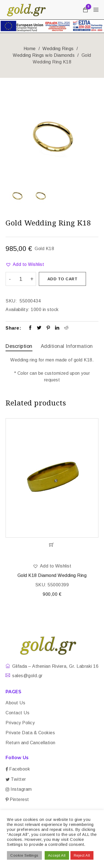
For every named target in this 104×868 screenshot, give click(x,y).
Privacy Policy (20, 723)
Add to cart (63, 279)
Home (30, 49)
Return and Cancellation (31, 743)
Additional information (67, 346)
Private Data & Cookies (30, 733)
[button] (25, 264)
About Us (15, 703)
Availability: (18, 310)
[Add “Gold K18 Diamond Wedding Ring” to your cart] (52, 545)
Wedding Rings (58, 49)
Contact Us (17, 713)
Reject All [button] (82, 855)
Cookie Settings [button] (24, 855)
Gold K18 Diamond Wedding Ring (52, 575)
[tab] (19, 347)
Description (19, 346)
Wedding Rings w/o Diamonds (44, 55)
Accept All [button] (57, 855)
